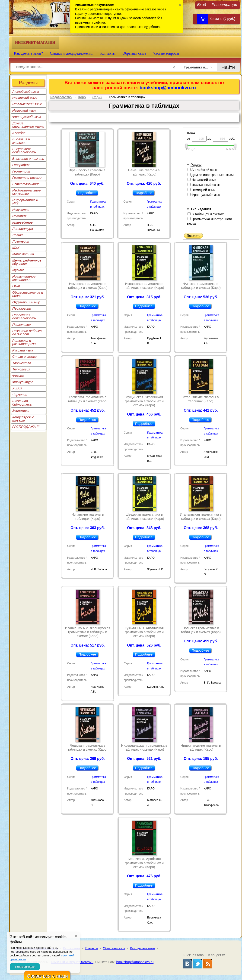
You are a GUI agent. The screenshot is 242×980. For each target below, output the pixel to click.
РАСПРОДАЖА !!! (26, 427)
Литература (23, 229)
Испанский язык (25, 98)
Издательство (61, 97)
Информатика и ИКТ (25, 202)
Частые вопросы (166, 53)
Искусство (21, 210)
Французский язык (27, 117)
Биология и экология (21, 141)
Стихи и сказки (24, 357)
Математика (23, 254)
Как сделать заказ (143, 948)
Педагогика (21, 308)
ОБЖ (16, 286)
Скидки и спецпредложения (72, 53)
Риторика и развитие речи (24, 342)
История (19, 216)
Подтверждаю (25, 967)
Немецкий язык (24, 111)
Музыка (18, 270)
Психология (22, 325)
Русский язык (23, 350)
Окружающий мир (26, 302)
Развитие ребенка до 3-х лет (27, 333)
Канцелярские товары (23, 419)
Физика (18, 376)
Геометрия (21, 171)
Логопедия (21, 241)
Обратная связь (134, 53)
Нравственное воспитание (24, 278)
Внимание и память (28, 159)
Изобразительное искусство (27, 192)
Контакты (108, 53)
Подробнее (87, 193)
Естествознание (26, 184)
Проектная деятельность (24, 317)
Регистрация (224, 5)
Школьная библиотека (22, 403)
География (21, 165)
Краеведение (22, 222)
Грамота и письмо (27, 178)
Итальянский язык (27, 104)
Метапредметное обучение (27, 262)
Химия (17, 388)
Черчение (20, 395)
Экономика (21, 411)
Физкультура (23, 382)
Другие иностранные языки (28, 125)
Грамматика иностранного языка (209, 222)
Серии (97, 97)
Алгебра (19, 133)
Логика (18, 235)
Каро (82, 97)
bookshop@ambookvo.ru (168, 88)
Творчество (22, 363)
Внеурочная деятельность (24, 151)
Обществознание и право (28, 294)
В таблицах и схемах (206, 214)
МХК (16, 248)
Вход (202, 5)
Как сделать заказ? (28, 53)
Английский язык (26, 92)
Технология (21, 369)
